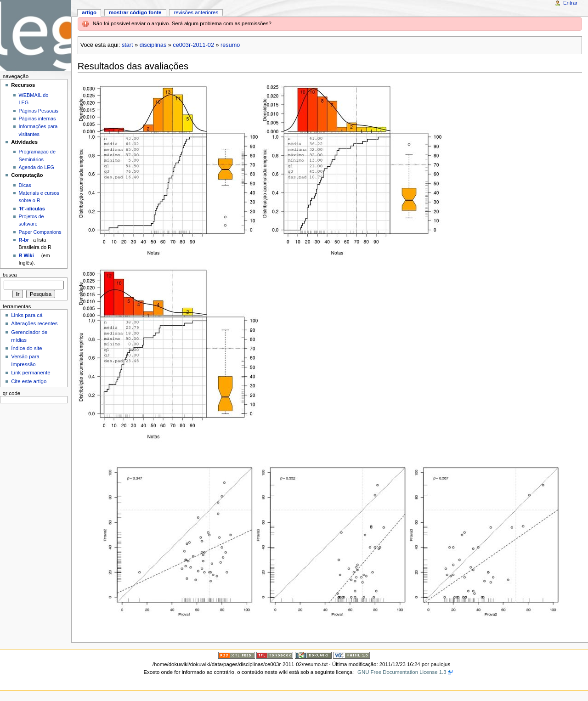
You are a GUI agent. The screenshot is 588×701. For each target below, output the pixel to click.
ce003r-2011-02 (193, 45)
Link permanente (31, 373)
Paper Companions (40, 232)
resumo (230, 45)
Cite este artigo (29, 381)
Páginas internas (37, 119)
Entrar (570, 3)
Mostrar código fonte (135, 12)
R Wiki (26, 255)
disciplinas (153, 45)
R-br (24, 240)
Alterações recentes (34, 323)
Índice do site (27, 348)
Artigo (89, 12)
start (127, 45)
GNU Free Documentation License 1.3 (402, 672)
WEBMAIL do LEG (34, 99)
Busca (10, 275)
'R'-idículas (32, 209)
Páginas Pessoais (39, 111)
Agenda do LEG (37, 167)
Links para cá (27, 315)
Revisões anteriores (196, 12)
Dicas (25, 185)
